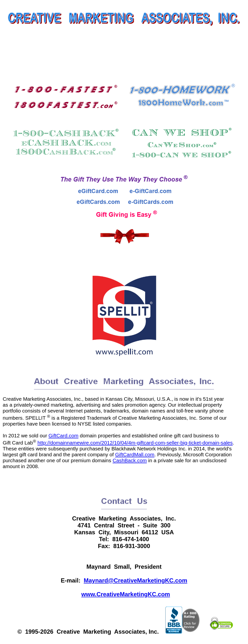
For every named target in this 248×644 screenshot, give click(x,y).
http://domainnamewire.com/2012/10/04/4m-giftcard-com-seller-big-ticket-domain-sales (135, 443)
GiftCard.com (63, 436)
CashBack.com (130, 460)
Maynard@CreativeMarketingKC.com (135, 580)
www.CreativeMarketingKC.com (126, 594)
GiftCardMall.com (135, 454)
